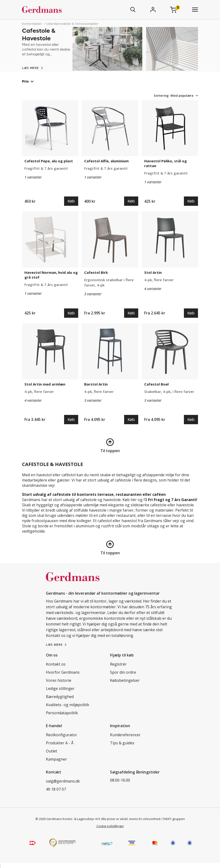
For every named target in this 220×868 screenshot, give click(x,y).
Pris (28, 81)
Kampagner (56, 759)
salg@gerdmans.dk (63, 781)
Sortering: (162, 95)
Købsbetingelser (125, 680)
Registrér (118, 664)
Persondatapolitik (62, 713)
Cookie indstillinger (110, 826)
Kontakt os (56, 664)
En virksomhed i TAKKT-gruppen (162, 819)
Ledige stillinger (60, 688)
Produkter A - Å (60, 743)
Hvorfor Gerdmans (63, 672)
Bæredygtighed (60, 697)
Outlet (52, 751)
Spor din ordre (123, 672)
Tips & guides (122, 743)
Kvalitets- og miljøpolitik (68, 705)
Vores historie (59, 680)
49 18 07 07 (56, 789)
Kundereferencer (125, 735)
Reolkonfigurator (61, 735)
